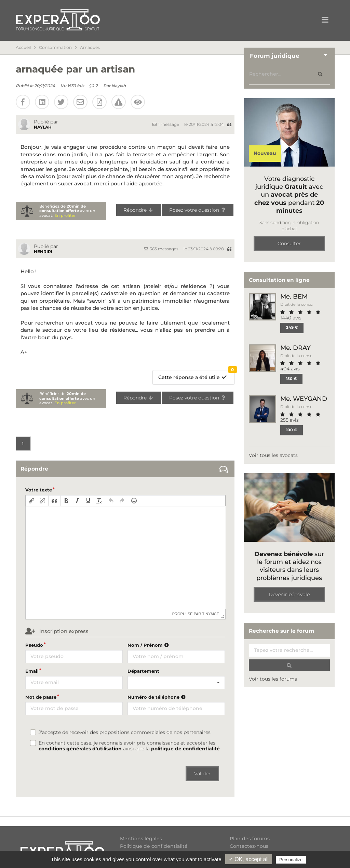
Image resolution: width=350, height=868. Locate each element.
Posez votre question (198, 210)
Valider (202, 774)
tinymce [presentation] (211, 614)
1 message (166, 124)
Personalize (291, 860)
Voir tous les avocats (273, 455)
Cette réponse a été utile (196, 375)
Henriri (43, 252)
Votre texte (39, 490)
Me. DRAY (295, 348)
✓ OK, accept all (249, 859)
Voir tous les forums (273, 679)
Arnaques (90, 48)
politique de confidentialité (185, 749)
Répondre (139, 210)
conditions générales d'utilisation (80, 749)
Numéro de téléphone (157, 697)
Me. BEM (294, 296)
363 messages (161, 249)
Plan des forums (250, 839)
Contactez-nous (249, 846)
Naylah (119, 86)
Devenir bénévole (289, 594)
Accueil (23, 48)
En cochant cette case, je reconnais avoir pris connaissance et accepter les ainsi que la (129, 746)
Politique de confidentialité (154, 846)
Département (143, 671)
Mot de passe (41, 697)
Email (32, 671)
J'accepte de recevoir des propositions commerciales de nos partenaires (125, 732)
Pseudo (34, 645)
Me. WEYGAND (304, 399)
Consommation (55, 48)
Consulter (289, 244)
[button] (31, 501)
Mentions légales (141, 839)
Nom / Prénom (149, 645)
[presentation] (31, 501)
